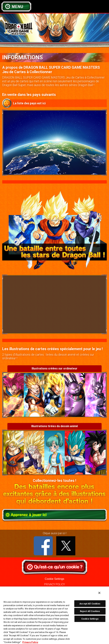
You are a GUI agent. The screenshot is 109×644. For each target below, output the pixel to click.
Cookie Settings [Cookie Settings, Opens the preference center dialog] (90, 619)
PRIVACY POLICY (55, 584)
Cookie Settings (54, 579)
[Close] (99, 593)
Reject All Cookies (90, 611)
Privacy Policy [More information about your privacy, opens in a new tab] (30, 642)
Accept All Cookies (90, 604)
